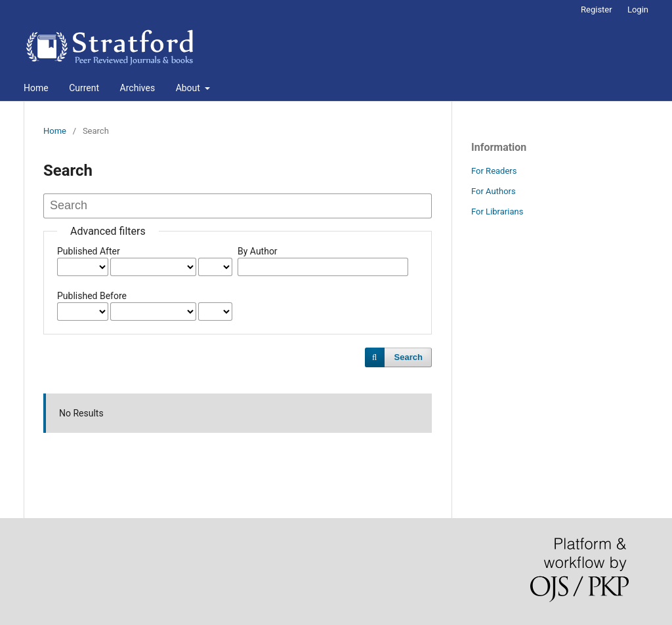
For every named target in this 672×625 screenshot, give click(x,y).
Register (597, 10)
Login (638, 10)
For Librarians (497, 212)
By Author (258, 251)
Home (36, 88)
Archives (138, 88)
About (189, 88)
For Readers (494, 171)
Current (84, 88)
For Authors (493, 191)
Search (409, 357)
